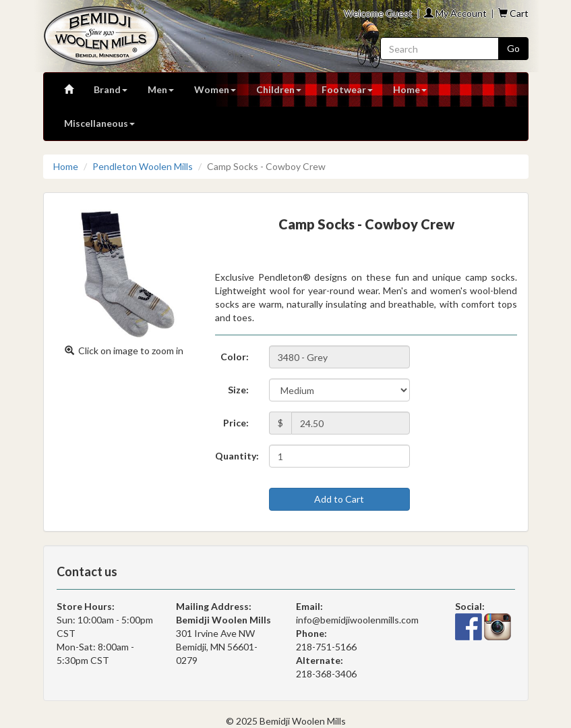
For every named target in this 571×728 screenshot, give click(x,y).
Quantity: (237, 456)
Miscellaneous (99, 123)
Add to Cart (339, 499)
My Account (455, 13)
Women (215, 89)
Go (513, 48)
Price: (236, 423)
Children (279, 89)
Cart (513, 13)
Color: (235, 357)
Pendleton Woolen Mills (143, 166)
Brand (111, 89)
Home (410, 89)
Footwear (347, 89)
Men (161, 89)
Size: (238, 390)
